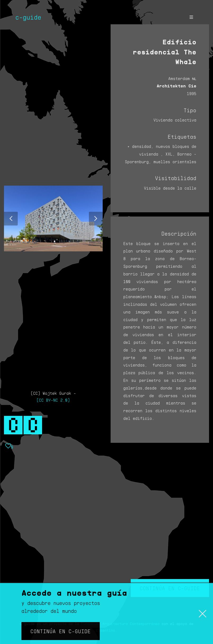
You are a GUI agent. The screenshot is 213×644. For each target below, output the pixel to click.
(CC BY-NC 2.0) (53, 400)
